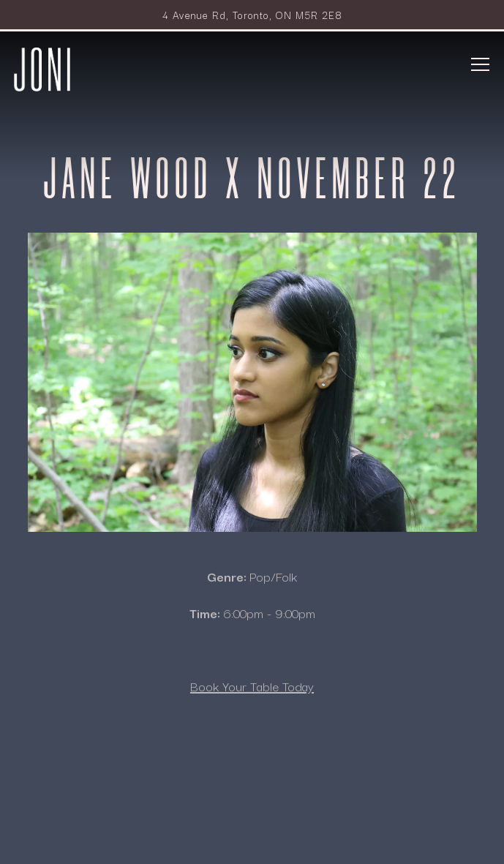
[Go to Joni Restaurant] (252, 15)
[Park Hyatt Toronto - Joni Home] (42, 67)
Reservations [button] (252, 796)
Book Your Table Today (252, 688)
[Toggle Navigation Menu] (481, 64)
